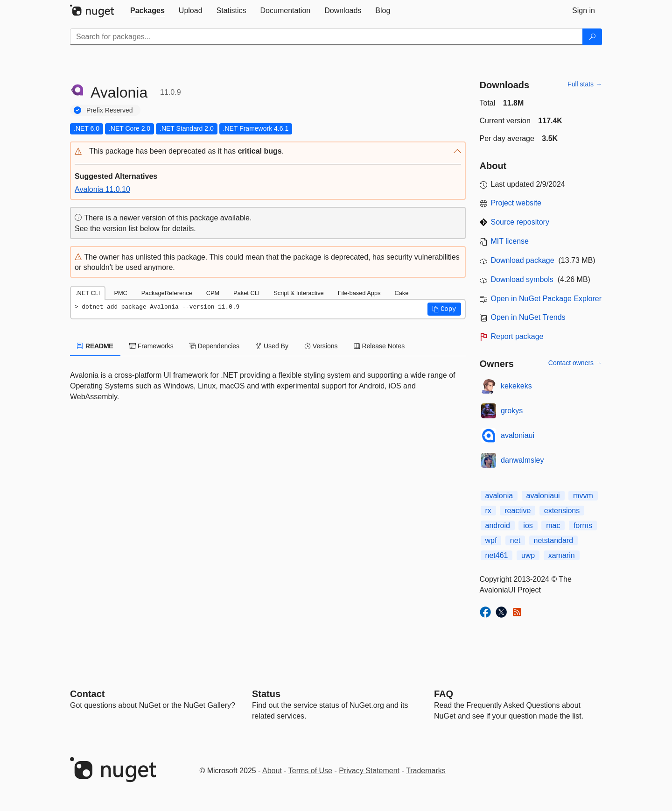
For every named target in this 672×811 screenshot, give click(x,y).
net (515, 540)
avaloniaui (518, 435)
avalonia (499, 496)
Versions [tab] (321, 346)
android (498, 525)
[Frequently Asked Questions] (444, 694)
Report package (517, 336)
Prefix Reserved (110, 110)
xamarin (562, 555)
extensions (562, 511)
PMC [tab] (120, 293)
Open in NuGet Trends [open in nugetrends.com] (528, 317)
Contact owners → (575, 363)
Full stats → (585, 84)
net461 (497, 555)
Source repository (520, 222)
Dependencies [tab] (214, 346)
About (272, 771)
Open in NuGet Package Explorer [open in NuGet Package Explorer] (546, 299)
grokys (512, 411)
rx (488, 511)
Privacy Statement (369, 771)
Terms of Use (310, 771)
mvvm (583, 496)
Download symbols (522, 279)
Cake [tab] (401, 293)
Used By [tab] (272, 346)
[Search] (592, 37)
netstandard (554, 540)
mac (553, 525)
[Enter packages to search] (326, 37)
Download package (523, 260)
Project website (516, 203)
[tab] (147, 11)
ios (528, 525)
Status (266, 694)
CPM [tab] (213, 293)
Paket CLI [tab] (246, 293)
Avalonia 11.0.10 (102, 189)
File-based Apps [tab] (359, 293)
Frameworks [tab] (151, 346)
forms (583, 525)
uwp (528, 555)
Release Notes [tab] (379, 346)
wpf (491, 540)
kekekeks (516, 386)
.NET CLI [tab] (88, 293)
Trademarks (426, 771)
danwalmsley (522, 460)
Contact (87, 694)
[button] (268, 152)
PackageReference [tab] (167, 293)
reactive (518, 511)
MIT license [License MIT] (510, 241)
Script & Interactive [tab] (298, 293)
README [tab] (95, 346)
